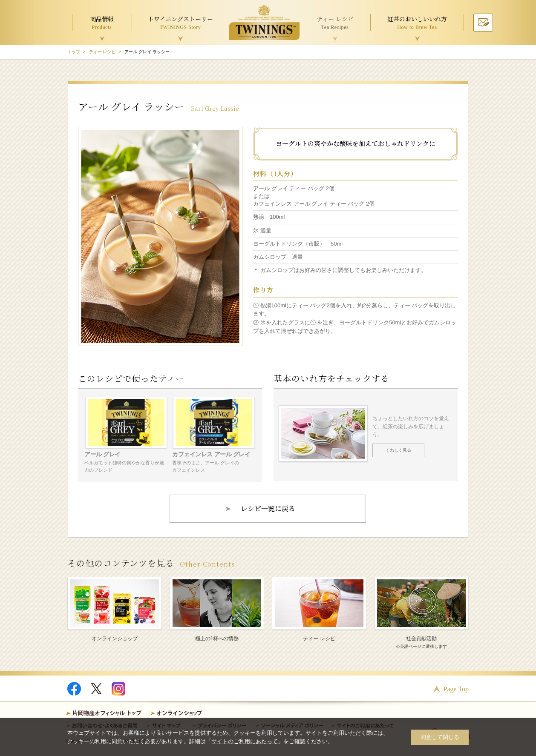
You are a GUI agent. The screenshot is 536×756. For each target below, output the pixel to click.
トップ (74, 52)
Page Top (456, 689)
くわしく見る (398, 450)
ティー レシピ (102, 52)
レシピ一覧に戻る (268, 508)
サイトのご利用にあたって (245, 741)
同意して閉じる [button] (440, 737)
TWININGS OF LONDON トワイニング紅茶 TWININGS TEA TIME (264, 22)
